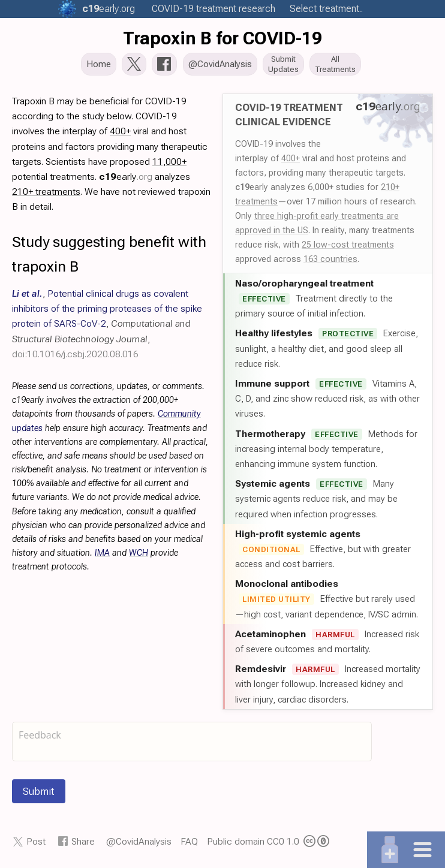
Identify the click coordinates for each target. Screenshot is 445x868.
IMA (102, 554)
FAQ (189, 843)
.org (109, 9)
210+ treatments (46, 193)
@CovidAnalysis (139, 843)
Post (36, 843)
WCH (139, 554)
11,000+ (169, 163)
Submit (39, 792)
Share (83, 843)
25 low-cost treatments (348, 246)
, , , (107, 325)
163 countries (330, 260)
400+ (291, 159)
